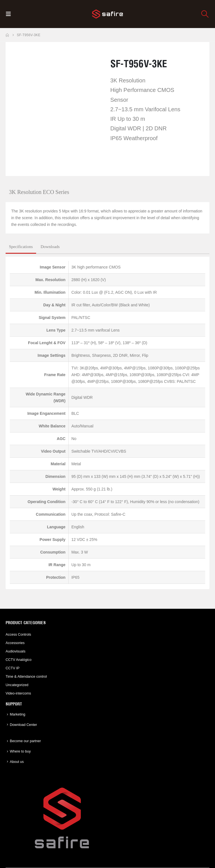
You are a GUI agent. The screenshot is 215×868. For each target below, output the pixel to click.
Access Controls (18, 635)
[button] (10, 14)
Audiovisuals (16, 651)
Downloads (50, 247)
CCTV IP (13, 668)
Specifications (21, 247)
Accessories (15, 643)
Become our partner (25, 741)
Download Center (23, 725)
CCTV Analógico (18, 660)
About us (17, 762)
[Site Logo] (107, 14)
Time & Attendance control (26, 677)
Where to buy (20, 751)
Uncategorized (17, 685)
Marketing (17, 714)
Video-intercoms (18, 693)
